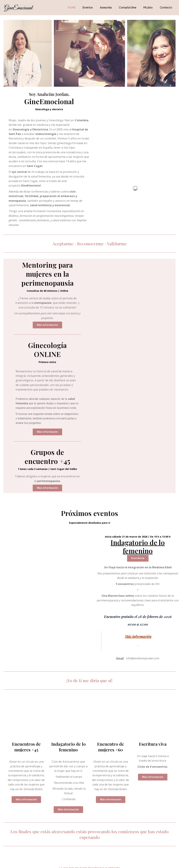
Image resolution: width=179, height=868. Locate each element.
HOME (72, 7)
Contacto (166, 7)
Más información (138, 636)
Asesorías (106, 7)
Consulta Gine (127, 7)
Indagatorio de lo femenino (138, 546)
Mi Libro (148, 7)
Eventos (88, 7)
